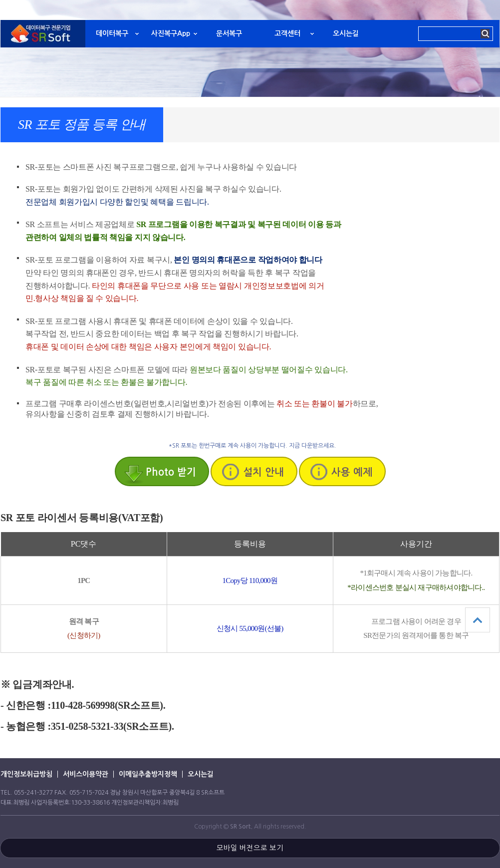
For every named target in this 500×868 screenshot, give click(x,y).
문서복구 (229, 33)
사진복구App (171, 33)
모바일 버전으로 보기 (250, 848)
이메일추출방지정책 (148, 774)
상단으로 (478, 620)
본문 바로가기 (0, 0)
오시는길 (346, 33)
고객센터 (287, 33)
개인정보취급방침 (26, 774)
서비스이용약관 (86, 774)
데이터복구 (112, 33)
